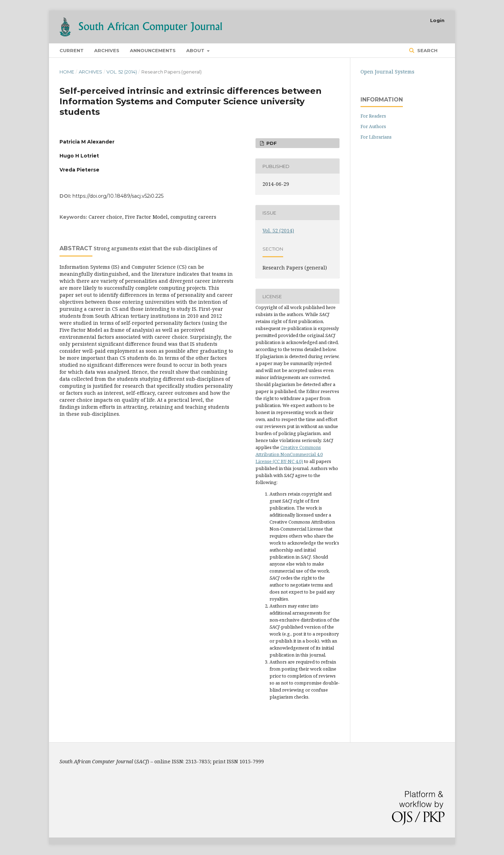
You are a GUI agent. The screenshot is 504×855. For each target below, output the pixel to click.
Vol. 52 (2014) (122, 72)
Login (437, 20)
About (196, 50)
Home (67, 72)
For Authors (373, 126)
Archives (107, 50)
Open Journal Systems (387, 72)
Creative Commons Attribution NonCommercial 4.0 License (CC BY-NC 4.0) (289, 454)
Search (427, 50)
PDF (271, 143)
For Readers (373, 116)
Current (72, 50)
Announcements (153, 50)
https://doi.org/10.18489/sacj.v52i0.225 (118, 196)
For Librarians (376, 137)
